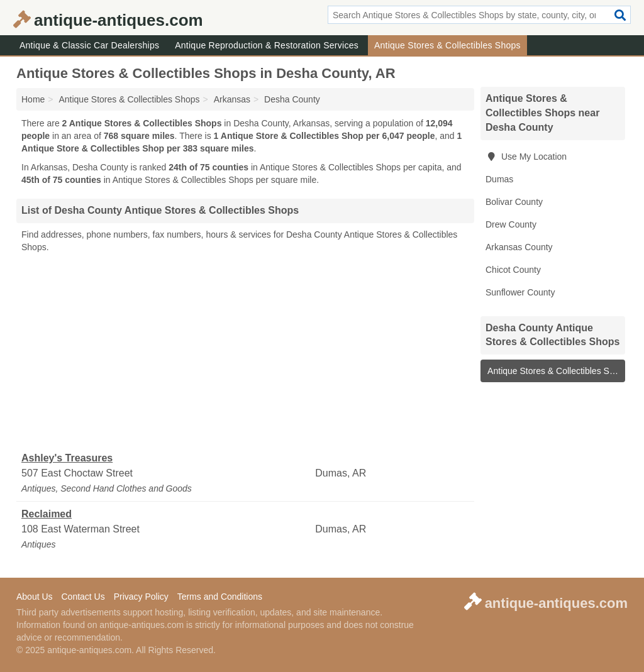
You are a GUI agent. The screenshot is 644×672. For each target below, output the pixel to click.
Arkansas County (519, 247)
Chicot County (513, 270)
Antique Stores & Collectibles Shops (447, 45)
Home (33, 99)
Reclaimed (47, 514)
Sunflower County (520, 292)
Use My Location (526, 157)
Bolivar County (514, 202)
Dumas (499, 179)
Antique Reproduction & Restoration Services (267, 45)
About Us (35, 597)
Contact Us (83, 597)
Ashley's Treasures (67, 458)
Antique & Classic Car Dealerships (89, 45)
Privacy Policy (141, 597)
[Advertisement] (245, 353)
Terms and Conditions (220, 597)
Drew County (511, 224)
